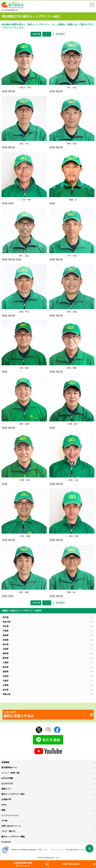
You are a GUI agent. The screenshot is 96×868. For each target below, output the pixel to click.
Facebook (6, 842)
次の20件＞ (61, 34)
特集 (3, 810)
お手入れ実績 (7, 778)
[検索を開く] (89, 848)
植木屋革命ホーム (9, 767)
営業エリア (6, 789)
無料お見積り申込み (48, 714)
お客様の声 (6, 799)
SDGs (4, 805)
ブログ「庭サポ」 (9, 831)
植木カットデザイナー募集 (13, 837)
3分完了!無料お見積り (71, 864)
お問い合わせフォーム (11, 826)
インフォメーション (10, 815)
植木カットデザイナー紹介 (13, 794)
